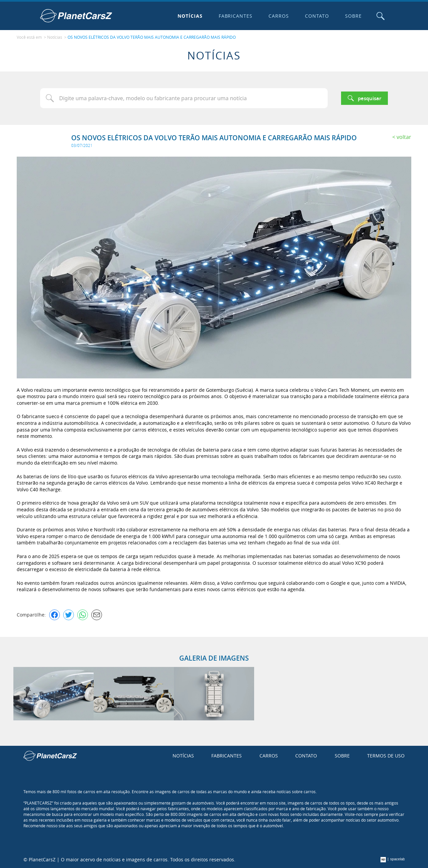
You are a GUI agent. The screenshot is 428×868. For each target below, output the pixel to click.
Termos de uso (386, 756)
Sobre (353, 16)
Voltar (404, 137)
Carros (279, 16)
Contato (317, 16)
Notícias (190, 16)
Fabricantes (236, 16)
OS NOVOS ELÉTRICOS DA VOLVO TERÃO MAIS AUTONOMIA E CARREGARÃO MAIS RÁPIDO (152, 37)
